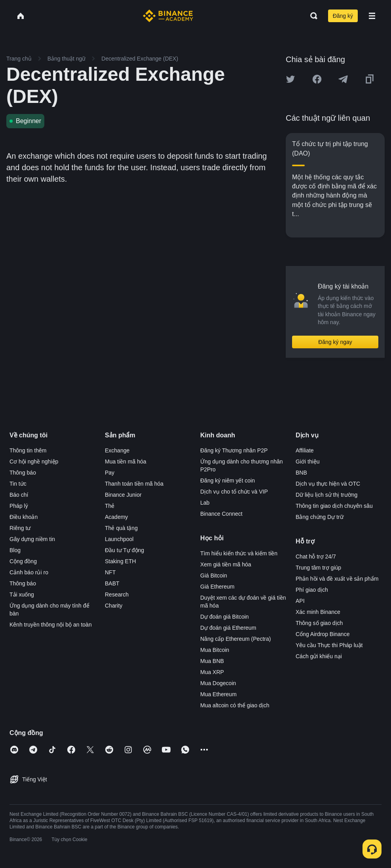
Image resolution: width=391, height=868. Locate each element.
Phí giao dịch (312, 590)
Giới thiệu (308, 462)
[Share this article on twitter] (290, 79)
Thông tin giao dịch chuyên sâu (334, 506)
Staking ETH (121, 561)
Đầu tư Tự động (124, 550)
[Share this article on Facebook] (317, 79)
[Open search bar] (311, 16)
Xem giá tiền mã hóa (226, 564)
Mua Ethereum (218, 694)
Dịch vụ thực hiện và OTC (328, 484)
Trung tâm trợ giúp (318, 568)
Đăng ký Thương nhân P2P (234, 450)
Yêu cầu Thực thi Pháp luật (329, 645)
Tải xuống (22, 594)
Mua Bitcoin (215, 650)
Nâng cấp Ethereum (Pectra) (235, 639)
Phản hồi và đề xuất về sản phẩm (337, 579)
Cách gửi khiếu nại (319, 656)
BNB (301, 473)
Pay (110, 473)
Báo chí (19, 495)
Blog (15, 550)
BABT (112, 583)
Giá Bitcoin (214, 576)
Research (117, 594)
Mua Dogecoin (218, 683)
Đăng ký (343, 16)
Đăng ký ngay (335, 342)
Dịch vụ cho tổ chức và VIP (234, 492)
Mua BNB (212, 661)
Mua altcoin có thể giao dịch (235, 705)
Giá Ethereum (217, 587)
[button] (372, 16)
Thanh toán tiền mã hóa (134, 484)
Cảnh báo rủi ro (29, 572)
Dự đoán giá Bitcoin (225, 617)
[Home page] (168, 16)
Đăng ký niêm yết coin (228, 481)
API (300, 601)
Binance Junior (123, 495)
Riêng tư (20, 528)
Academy (116, 517)
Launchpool (119, 539)
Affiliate (305, 450)
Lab (205, 503)
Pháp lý (19, 506)
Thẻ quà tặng (121, 528)
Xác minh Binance (318, 612)
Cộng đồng (23, 561)
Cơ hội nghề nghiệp (34, 462)
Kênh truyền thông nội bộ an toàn (51, 625)
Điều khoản (24, 517)
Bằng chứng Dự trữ (320, 517)
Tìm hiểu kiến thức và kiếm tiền (239, 553)
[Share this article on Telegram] (343, 79)
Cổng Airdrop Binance (323, 634)
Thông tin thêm (28, 450)
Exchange (117, 450)
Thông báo (23, 473)
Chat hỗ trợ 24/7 (316, 557)
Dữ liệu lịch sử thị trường (326, 495)
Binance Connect (221, 514)
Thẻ (110, 506)
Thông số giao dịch (319, 623)
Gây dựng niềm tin (32, 539)
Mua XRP (212, 672)
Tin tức (18, 484)
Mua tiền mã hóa (126, 462)
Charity (114, 606)
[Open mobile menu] (372, 16)
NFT (110, 572)
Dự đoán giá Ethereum (228, 628)
